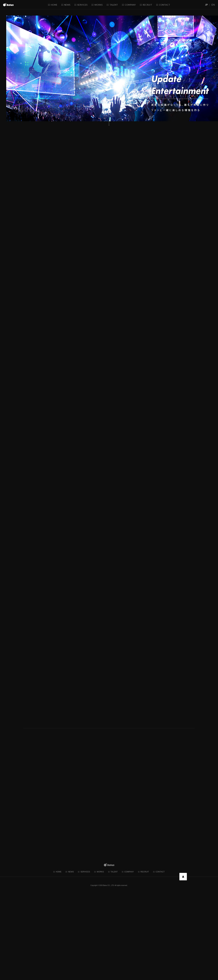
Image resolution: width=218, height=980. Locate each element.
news (66, 5)
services (81, 5)
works (97, 5)
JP (206, 5)
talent (112, 5)
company (129, 5)
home (53, 5)
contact (163, 5)
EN (213, 5)
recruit (146, 5)
